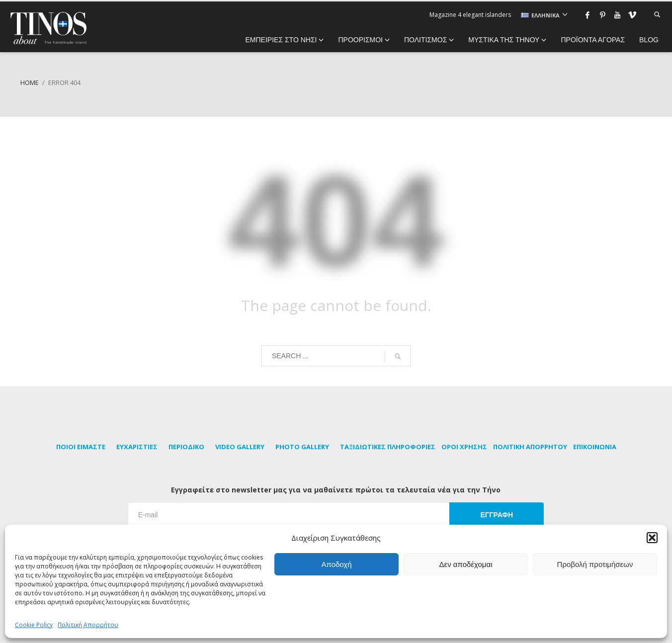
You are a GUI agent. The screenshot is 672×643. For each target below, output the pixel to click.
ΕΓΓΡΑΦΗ (497, 515)
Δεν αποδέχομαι (465, 564)
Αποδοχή (337, 564)
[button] (652, 538)
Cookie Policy (34, 625)
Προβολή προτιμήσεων (595, 564)
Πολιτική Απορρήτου (88, 625)
